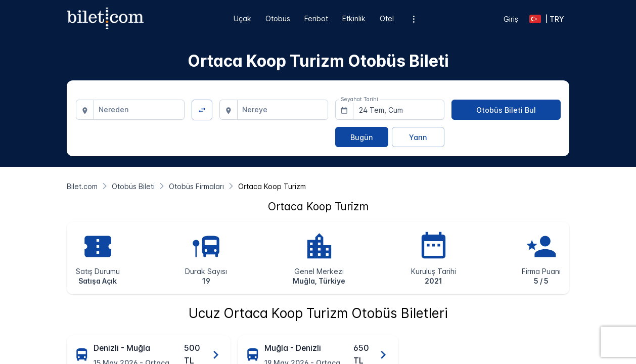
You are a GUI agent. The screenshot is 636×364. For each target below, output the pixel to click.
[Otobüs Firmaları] (196, 186)
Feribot (316, 18)
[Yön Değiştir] (202, 110)
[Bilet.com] (82, 186)
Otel (387, 18)
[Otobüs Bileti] (133, 186)
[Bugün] (361, 137)
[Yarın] (418, 137)
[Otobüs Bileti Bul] (506, 110)
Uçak (242, 18)
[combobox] (139, 110)
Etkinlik (354, 18)
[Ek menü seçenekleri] (413, 19)
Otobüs (278, 18)
